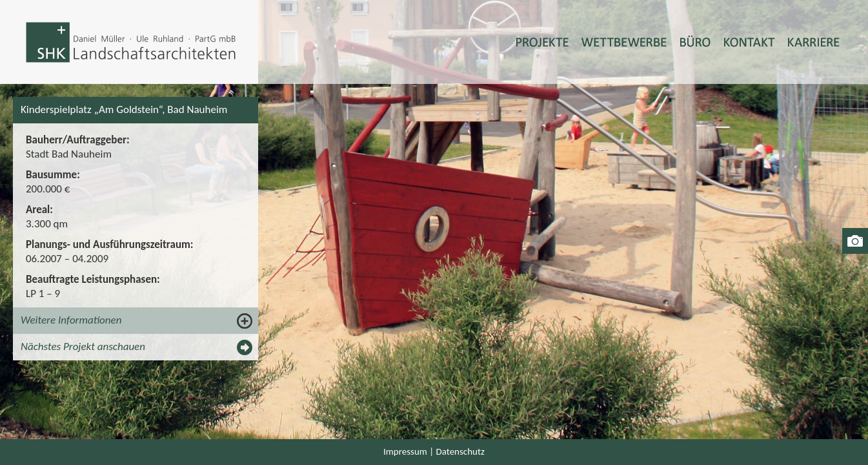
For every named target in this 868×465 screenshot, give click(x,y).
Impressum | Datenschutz (434, 451)
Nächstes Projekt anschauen (83, 346)
